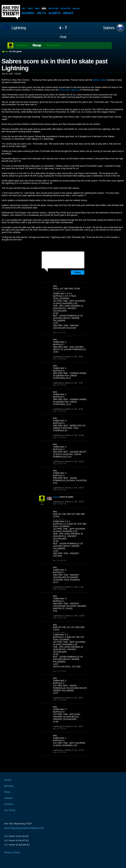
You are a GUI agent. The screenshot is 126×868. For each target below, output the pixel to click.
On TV (42, 13)
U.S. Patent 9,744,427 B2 (16, 840)
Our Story (10, 810)
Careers (8, 798)
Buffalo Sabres (100, 80)
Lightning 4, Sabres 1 (63, 502)
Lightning (19, 28)
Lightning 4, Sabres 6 (63, 383)
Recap (37, 45)
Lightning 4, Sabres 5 (63, 409)
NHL (44, 8)
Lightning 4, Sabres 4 (63, 435)
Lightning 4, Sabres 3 (63, 462)
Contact (9, 804)
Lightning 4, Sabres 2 (63, 488)
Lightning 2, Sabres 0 (63, 726)
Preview (22, 45)
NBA (37, 8)
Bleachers (53, 45)
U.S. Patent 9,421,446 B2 (16, 836)
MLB (30, 8)
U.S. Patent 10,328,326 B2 (17, 845)
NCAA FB (65, 8)
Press (7, 792)
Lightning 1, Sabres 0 (63, 750)
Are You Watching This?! (11, 12)
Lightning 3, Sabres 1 (63, 616)
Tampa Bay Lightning (69, 90)
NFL (24, 8)
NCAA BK (53, 8)
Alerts (56, 13)
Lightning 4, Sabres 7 (63, 357)
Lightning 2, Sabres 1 (63, 698)
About (70, 13)
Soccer (76, 8)
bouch (56, 497)
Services (9, 786)
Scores (28, 13)
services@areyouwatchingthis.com (24, 828)
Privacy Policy (12, 853)
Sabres (109, 28)
